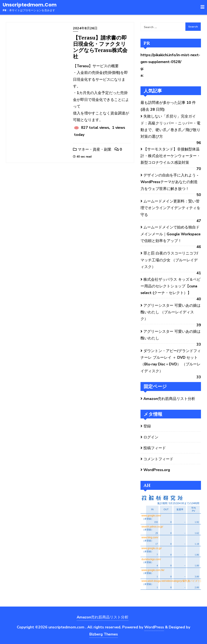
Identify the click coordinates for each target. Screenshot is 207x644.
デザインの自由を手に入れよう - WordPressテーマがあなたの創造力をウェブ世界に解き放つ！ (169, 182)
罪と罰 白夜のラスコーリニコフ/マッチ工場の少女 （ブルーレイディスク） (169, 260)
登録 (147, 426)
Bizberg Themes (104, 634)
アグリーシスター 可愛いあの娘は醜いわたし (171, 335)
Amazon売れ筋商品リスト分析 (169, 399)
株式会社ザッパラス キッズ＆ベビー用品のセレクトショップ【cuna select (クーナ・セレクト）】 (171, 286)
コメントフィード (158, 459)
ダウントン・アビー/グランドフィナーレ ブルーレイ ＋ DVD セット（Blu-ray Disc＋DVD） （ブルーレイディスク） (171, 361)
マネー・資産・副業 (92, 149)
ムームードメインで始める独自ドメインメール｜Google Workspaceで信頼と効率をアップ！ (171, 234)
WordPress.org (157, 470)
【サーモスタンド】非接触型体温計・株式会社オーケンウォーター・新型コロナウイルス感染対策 (170, 156)
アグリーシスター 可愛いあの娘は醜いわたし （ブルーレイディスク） (171, 312)
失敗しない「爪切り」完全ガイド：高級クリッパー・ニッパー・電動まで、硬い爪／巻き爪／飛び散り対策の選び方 (170, 126)
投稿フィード (155, 448)
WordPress (154, 627)
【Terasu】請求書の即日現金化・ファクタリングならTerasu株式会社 (100, 47)
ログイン (151, 437)
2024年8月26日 (85, 28)
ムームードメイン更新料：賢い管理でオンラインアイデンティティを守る (170, 208)
